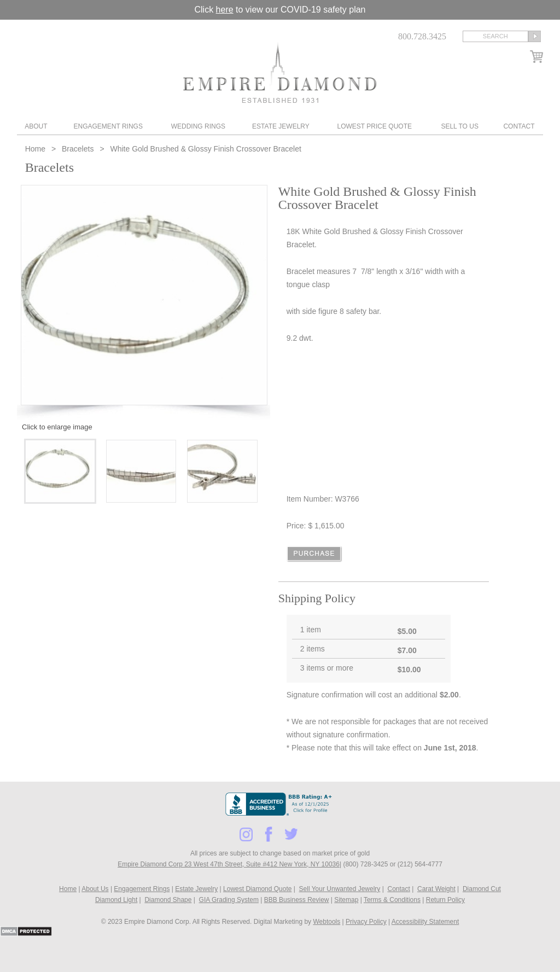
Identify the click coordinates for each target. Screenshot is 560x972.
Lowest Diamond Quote (257, 889)
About (36, 126)
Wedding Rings (198, 126)
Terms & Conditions (392, 900)
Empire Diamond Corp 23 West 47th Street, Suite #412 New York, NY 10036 (229, 864)
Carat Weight (436, 889)
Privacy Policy (366, 922)
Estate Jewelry (281, 126)
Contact (519, 126)
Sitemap (346, 900)
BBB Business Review (297, 900)
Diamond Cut (482, 889)
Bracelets (78, 149)
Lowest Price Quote (375, 126)
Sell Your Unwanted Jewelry (340, 889)
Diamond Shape (168, 900)
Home (36, 149)
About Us (95, 889)
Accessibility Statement (425, 922)
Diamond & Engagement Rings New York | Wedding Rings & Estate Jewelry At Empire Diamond (280, 72)
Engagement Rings (108, 126)
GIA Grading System (229, 900)
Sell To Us (459, 126)
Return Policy (445, 900)
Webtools (326, 922)
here (225, 10)
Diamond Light (116, 900)
